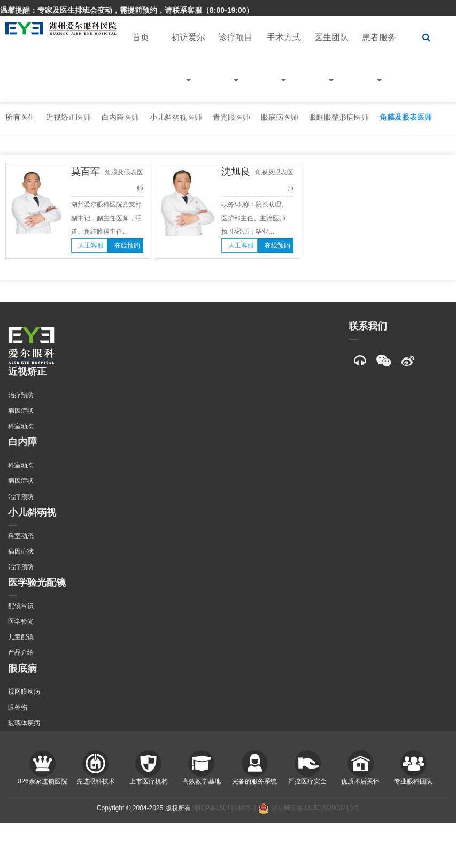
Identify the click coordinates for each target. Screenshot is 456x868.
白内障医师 (120, 117)
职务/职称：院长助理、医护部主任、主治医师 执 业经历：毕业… (254, 218)
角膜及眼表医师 (406, 117)
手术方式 (284, 67)
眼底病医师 (280, 117)
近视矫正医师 (68, 117)
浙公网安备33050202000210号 (309, 808)
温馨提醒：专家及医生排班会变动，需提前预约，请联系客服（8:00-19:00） (127, 10)
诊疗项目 (236, 67)
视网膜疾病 (24, 692)
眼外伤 (18, 708)
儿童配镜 (21, 637)
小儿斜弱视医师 (176, 117)
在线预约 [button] (127, 245)
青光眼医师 (231, 117)
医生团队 (331, 67)
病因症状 (21, 411)
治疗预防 (21, 395)
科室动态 (21, 426)
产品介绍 (21, 652)
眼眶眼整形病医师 (339, 117)
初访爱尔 (188, 67)
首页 (141, 37)
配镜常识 (21, 606)
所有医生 (20, 117)
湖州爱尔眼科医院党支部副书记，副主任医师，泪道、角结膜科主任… (106, 218)
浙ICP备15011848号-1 (225, 808)
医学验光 (21, 621)
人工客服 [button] (91, 245)
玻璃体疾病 (24, 723)
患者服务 (379, 67)
